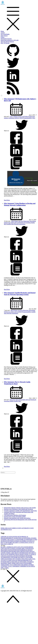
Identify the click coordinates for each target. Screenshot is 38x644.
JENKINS (12, 554)
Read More (7, 200)
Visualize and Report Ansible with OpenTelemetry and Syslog (20, 511)
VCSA (10, 566)
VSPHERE (23, 566)
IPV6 (3, 543)
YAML (7, 568)
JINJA (17, 554)
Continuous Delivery (14, 118)
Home (2, 31)
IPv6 (22, 221)
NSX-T (14, 540)
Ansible (9, 224)
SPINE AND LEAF (18, 563)
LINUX (31, 541)
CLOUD (13, 548)
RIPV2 (9, 562)
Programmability (28, 118)
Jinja (34, 118)
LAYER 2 (33, 554)
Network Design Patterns (7, 42)
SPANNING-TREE (6, 563)
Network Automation (20, 224)
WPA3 (33, 566)
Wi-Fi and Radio (5, 34)
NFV (14, 559)
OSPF (10, 560)
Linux (11, 116)
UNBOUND (17, 565)
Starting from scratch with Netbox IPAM (15, 517)
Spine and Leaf (15, 223)
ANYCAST (17, 547)
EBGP (18, 541)
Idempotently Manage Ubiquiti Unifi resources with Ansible (20, 508)
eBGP (13, 221)
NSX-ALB (4, 544)
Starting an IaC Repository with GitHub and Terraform (18, 509)
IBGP (11, 544)
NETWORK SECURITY (13, 543)
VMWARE (5, 537)
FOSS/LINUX (25, 543)
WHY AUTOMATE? (24, 528)
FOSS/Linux (32, 116)
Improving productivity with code (10, 40)
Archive (3, 33)
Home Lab (21, 116)
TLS (11, 565)
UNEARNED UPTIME (27, 565)
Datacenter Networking (30, 221)
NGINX (19, 559)
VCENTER (4, 566)
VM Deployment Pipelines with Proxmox (15, 515)
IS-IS (7, 554)
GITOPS (3, 553)
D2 (11, 530)
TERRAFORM (5, 565)
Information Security (6, 39)
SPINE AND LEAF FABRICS (9, 528)
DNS (19, 551)
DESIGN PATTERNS (9, 541)
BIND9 (31, 547)
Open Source (4, 36)
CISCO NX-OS (5, 548)
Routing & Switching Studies (27, 223)
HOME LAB (7, 540)
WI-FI (29, 566)
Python (3, 37)
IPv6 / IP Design (5, 43)
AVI (32, 543)
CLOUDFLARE (20, 548)
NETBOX (22, 556)
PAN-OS (15, 560)
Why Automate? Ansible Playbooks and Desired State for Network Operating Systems (20, 294)
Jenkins (6, 118)
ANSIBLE (25, 541)
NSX (23, 559)
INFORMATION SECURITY (28, 553)
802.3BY (4, 547)
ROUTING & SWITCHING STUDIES (23, 562)
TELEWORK (28, 563)
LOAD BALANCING (13, 556)
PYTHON (4, 562)
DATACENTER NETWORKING (18, 537)
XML (3, 568)
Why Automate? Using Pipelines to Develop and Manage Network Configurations (20, 204)
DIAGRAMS (13, 551)
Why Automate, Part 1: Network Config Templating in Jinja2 (17, 383)
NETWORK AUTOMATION (26, 540)
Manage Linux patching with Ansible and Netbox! (17, 518)
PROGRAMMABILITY (8, 538)
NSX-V (6, 560)
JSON (21, 118)
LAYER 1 (27, 554)
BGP (5, 224)
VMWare (16, 116)
